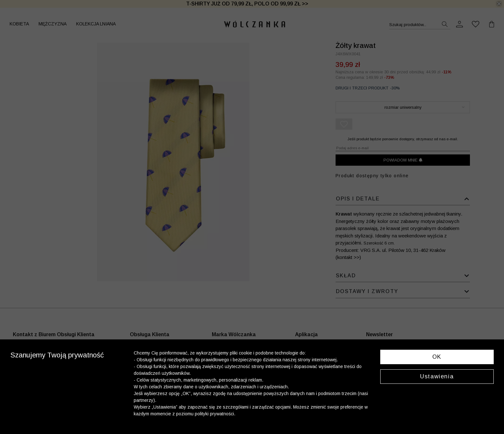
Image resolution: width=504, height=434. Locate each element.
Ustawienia (437, 376)
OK (437, 357)
